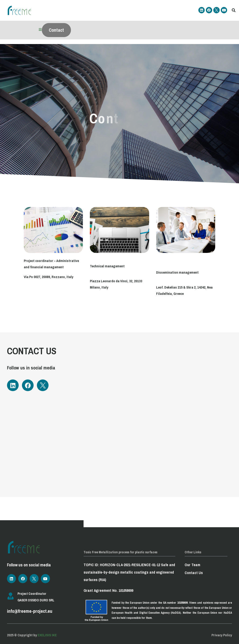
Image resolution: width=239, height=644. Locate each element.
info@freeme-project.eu (30, 611)
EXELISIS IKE (47, 635)
